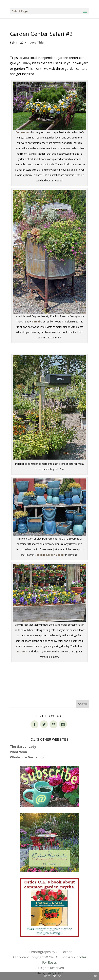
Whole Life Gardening (27, 757)
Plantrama (18, 752)
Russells (22, 652)
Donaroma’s (23, 132)
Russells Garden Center (50, 555)
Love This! (37, 42)
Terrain (37, 322)
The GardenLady (23, 747)
